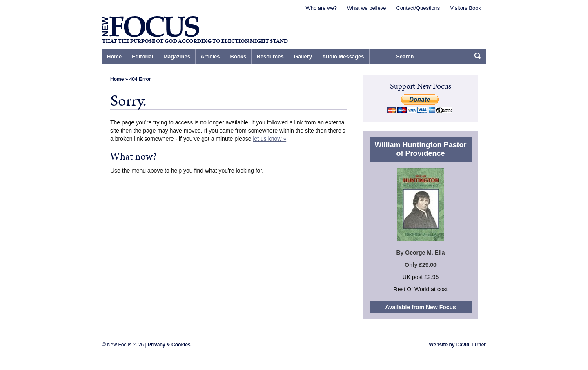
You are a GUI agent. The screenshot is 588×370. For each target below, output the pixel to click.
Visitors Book (465, 8)
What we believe (366, 8)
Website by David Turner (457, 345)
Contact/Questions (418, 8)
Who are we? (321, 8)
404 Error (140, 79)
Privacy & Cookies (169, 345)
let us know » (269, 139)
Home (117, 79)
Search (405, 56)
